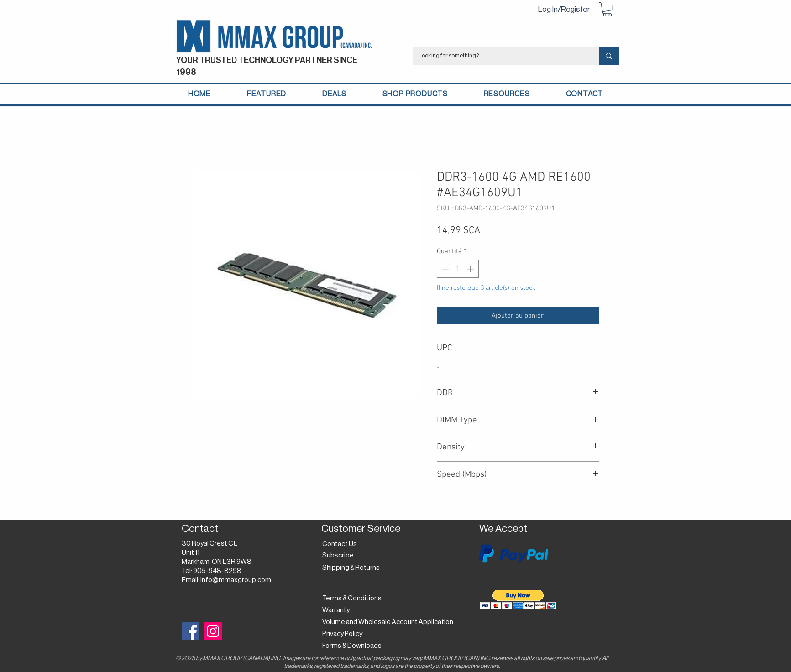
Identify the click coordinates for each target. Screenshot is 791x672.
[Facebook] (191, 631)
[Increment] (471, 269)
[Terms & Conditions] (352, 599)
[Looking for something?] (499, 56)
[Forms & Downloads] (354, 646)
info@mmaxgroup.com (236, 580)
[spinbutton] (458, 269)
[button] (607, 9)
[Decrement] (444, 269)
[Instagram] (213, 631)
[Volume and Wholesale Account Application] (388, 622)
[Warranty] (338, 610)
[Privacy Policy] (345, 634)
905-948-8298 (217, 571)
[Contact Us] (341, 544)
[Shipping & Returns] (353, 568)
